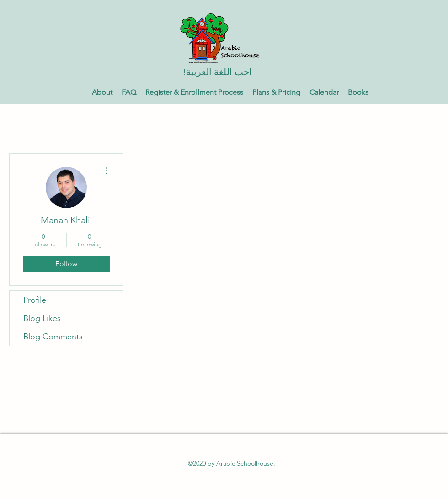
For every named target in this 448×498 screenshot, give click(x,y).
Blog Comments (53, 337)
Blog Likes (42, 318)
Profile (35, 300)
